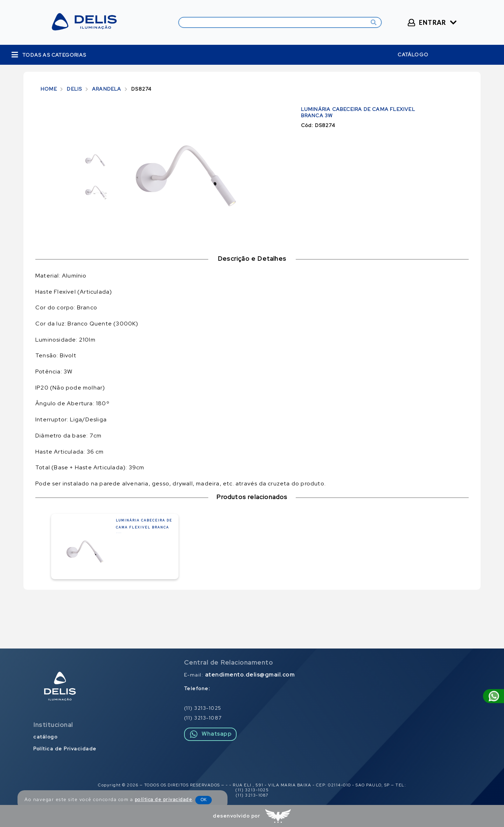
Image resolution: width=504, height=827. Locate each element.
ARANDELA (107, 89)
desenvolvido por (236, 816)
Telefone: (197, 688)
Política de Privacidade (65, 749)
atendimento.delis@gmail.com (250, 675)
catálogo (413, 55)
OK (204, 800)
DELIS (74, 89)
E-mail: (240, 675)
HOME (49, 89)
